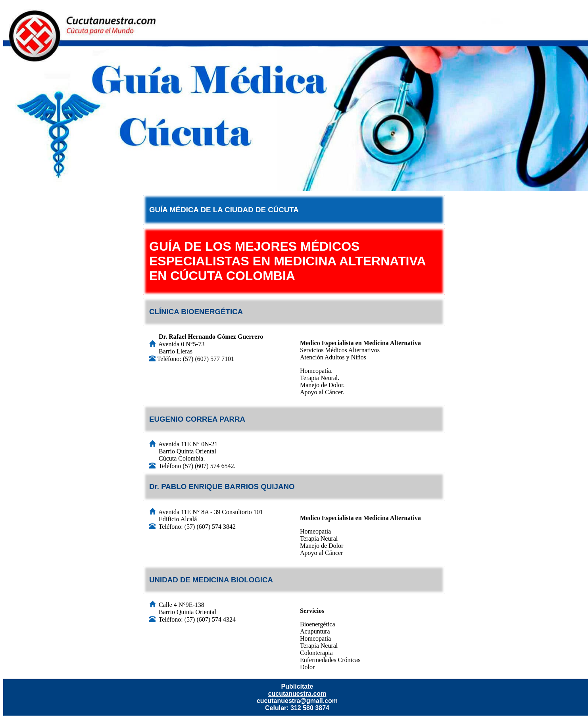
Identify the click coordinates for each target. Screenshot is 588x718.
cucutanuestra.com (297, 694)
